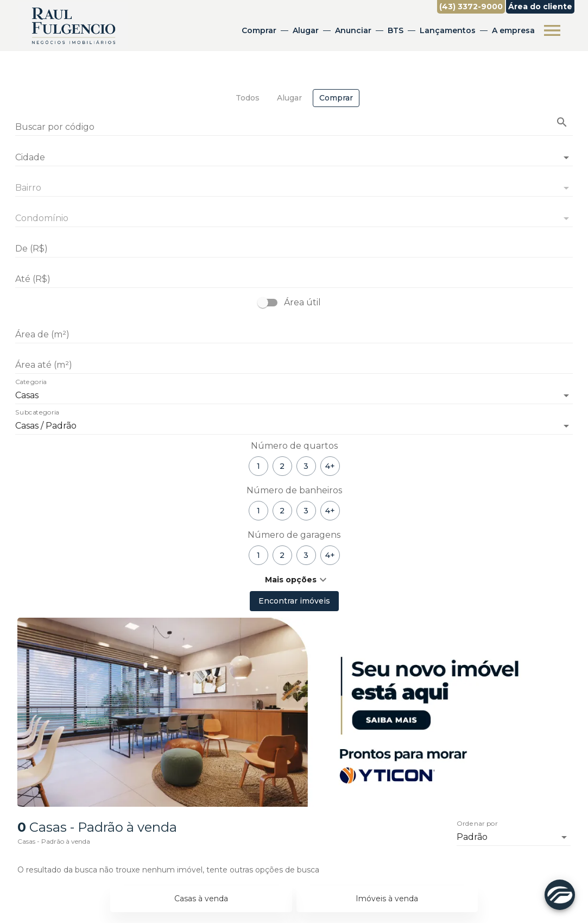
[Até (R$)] (294, 279)
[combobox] (294, 153)
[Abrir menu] (552, 30)
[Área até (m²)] (294, 365)
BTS (396, 30)
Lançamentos (448, 30)
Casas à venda (201, 899)
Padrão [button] (472, 837)
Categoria (31, 382)
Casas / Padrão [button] (46, 426)
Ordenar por (477, 824)
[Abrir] (566, 158)
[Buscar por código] (294, 128)
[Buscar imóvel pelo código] (562, 122)
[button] (294, 580)
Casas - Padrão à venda (54, 841)
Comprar (259, 30)
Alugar (306, 30)
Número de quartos (294, 446)
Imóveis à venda (387, 899)
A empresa (513, 30)
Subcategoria (37, 413)
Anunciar (353, 30)
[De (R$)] (294, 249)
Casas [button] (27, 395)
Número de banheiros (294, 490)
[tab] (248, 98)
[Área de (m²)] (294, 335)
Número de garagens (294, 535)
